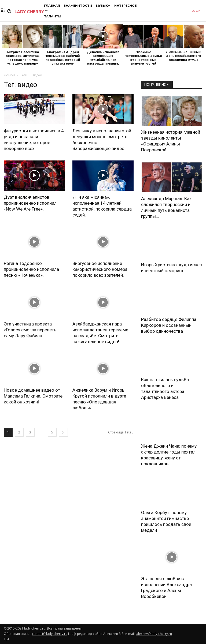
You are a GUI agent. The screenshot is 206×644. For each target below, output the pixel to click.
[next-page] (63, 432)
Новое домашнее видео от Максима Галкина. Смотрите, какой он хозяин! (34, 396)
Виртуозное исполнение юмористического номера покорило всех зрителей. (100, 269)
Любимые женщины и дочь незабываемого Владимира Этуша (184, 56)
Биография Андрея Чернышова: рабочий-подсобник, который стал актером (63, 58)
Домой (9, 75)
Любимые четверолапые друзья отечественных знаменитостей (143, 58)
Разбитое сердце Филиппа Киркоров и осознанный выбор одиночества (169, 325)
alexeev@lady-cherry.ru (154, 634)
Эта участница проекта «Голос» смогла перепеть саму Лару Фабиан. (30, 330)
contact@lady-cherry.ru (50, 634)
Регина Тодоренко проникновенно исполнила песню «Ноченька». (31, 269)
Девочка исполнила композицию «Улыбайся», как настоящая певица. (103, 58)
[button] (9, 11)
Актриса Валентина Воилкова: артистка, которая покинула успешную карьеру (23, 58)
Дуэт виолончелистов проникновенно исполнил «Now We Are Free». (30, 203)
